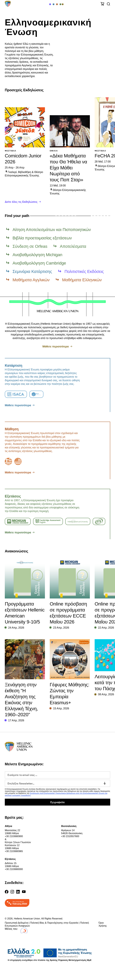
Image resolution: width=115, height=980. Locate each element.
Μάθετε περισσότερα (56, 347)
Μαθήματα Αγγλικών (31, 280)
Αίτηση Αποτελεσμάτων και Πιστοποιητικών (52, 230)
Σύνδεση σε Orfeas (30, 246)
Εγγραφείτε (57, 802)
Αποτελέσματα (73, 246)
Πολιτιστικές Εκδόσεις (84, 271)
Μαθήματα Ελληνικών (82, 280)
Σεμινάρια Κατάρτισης (32, 271)
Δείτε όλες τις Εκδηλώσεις (21, 202)
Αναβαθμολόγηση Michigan (37, 255)
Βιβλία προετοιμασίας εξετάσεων (42, 238)
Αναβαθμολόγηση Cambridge (39, 263)
